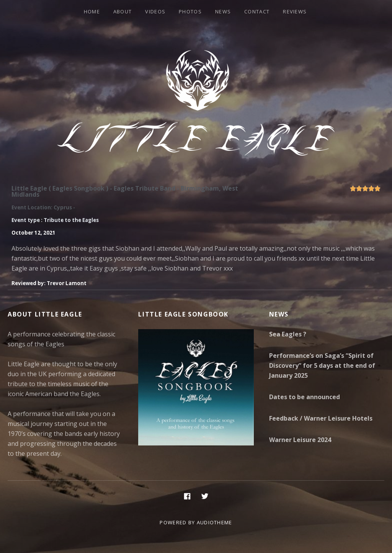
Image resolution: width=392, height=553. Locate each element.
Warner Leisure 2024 (300, 440)
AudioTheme (215, 522)
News (223, 11)
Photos (190, 11)
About (123, 11)
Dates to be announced (305, 397)
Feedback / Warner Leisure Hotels (321, 418)
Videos (155, 11)
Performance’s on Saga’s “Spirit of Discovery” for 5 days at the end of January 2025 (322, 365)
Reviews (295, 11)
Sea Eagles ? (288, 334)
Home (92, 11)
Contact (257, 11)
